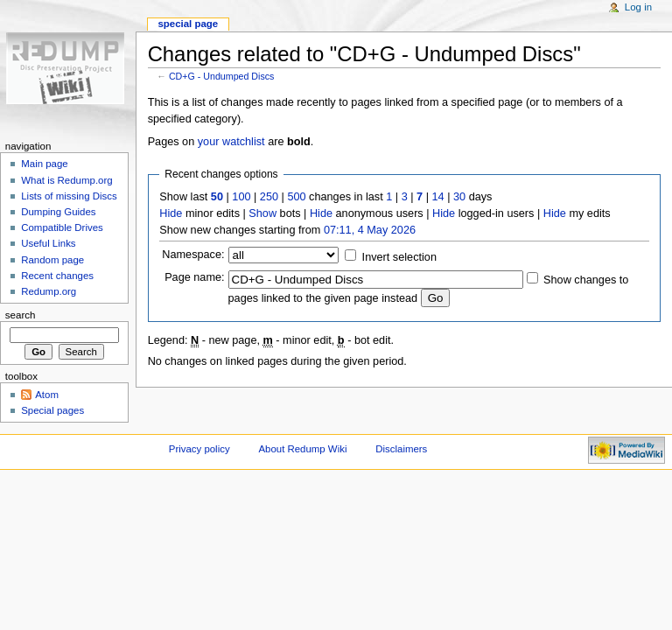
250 (269, 197)
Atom (47, 395)
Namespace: (193, 255)
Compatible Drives (62, 227)
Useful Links (48, 243)
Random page (52, 260)
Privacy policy (199, 449)
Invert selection (399, 257)
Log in (638, 7)
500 (296, 197)
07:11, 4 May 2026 (370, 230)
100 (241, 197)
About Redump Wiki (303, 449)
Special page (188, 24)
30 (459, 197)
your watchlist (231, 142)
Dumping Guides (58, 212)
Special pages (52, 410)
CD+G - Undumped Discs (222, 76)
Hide (171, 213)
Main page (45, 164)
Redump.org (49, 291)
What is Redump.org (66, 180)
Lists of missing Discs (69, 196)
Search (21, 315)
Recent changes (57, 276)
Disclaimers (401, 449)
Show (262, 213)
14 (438, 197)
